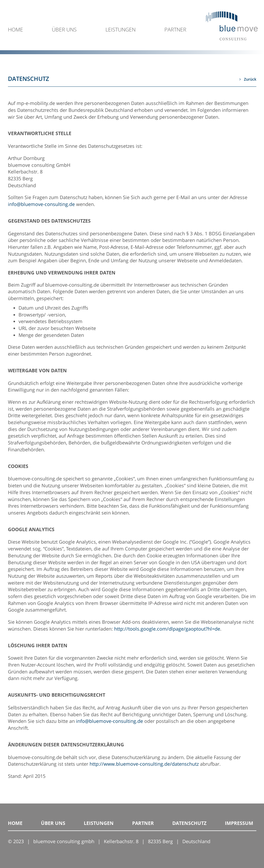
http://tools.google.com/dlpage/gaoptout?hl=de (167, 629)
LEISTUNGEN (121, 30)
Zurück (248, 79)
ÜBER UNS (64, 30)
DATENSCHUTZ (189, 823)
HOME (15, 30)
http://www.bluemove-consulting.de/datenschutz (144, 764)
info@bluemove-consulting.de (41, 204)
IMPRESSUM (239, 823)
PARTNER (175, 30)
